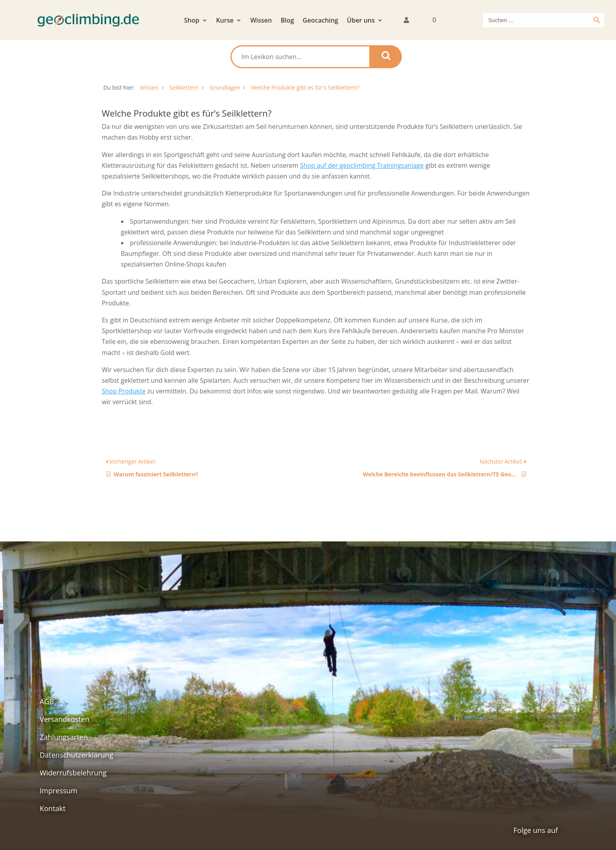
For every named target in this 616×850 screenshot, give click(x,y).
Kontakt (53, 808)
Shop (192, 21)
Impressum (59, 791)
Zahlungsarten (64, 737)
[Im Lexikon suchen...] (300, 57)
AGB (47, 701)
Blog (287, 21)
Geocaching (320, 21)
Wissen (261, 21)
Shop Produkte (124, 391)
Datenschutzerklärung (76, 755)
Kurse (225, 21)
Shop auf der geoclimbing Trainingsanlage (362, 165)
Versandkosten (64, 719)
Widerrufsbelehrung (73, 773)
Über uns (361, 21)
